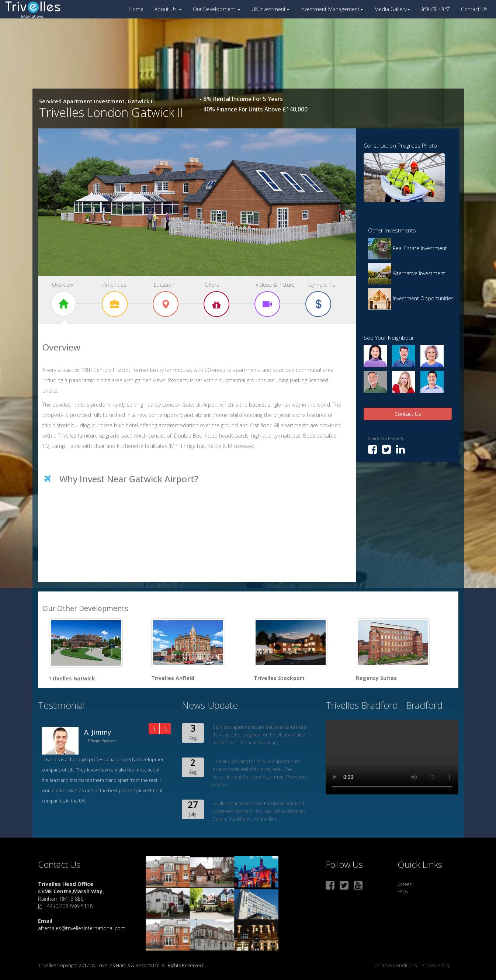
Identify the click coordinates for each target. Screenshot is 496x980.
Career (405, 884)
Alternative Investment (407, 273)
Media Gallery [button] (392, 9)
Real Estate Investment (407, 248)
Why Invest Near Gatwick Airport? (129, 479)
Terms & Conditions (396, 965)
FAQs (403, 892)
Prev (154, 729)
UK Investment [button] (270, 9)
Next (165, 729)
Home (136, 9)
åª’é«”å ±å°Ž (436, 9)
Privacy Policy (435, 965)
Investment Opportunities (411, 298)
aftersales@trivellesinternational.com (82, 928)
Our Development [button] (217, 9)
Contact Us (474, 9)
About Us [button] (168, 9)
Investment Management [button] (332, 9)
